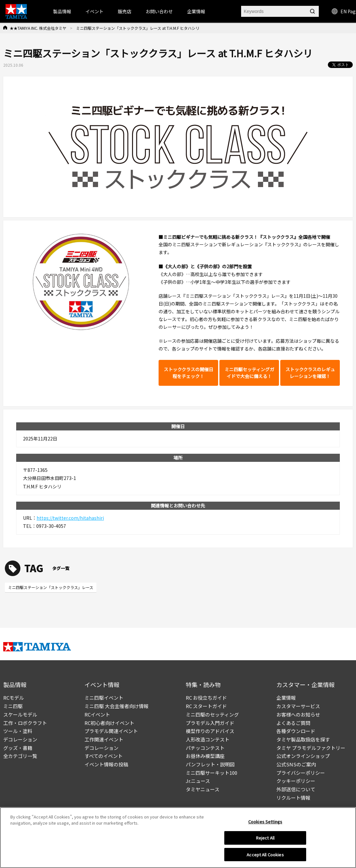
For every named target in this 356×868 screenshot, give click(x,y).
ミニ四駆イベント (104, 698)
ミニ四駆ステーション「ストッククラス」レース (51, 587)
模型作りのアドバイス (210, 731)
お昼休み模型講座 (205, 756)
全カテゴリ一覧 (20, 756)
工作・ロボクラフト (25, 723)
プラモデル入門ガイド (210, 723)
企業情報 (286, 698)
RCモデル (14, 698)
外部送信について (296, 789)
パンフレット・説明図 (210, 764)
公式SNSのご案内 (296, 764)
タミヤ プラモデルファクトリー (311, 748)
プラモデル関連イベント (111, 731)
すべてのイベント (104, 756)
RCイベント (97, 714)
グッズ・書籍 (18, 748)
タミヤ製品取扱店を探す (303, 739)
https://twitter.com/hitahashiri (70, 518)
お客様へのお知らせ (298, 714)
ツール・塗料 (18, 731)
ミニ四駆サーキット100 (211, 773)
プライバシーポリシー (301, 773)
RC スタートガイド (206, 706)
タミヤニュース (203, 789)
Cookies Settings (265, 824)
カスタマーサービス (298, 706)
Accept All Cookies (265, 857)
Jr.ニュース (198, 781)
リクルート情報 (293, 798)
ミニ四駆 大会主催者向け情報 (117, 706)
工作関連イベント (104, 739)
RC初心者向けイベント (109, 723)
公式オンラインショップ (303, 756)
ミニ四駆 (13, 706)
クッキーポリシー (296, 781)
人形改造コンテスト (208, 739)
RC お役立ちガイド (206, 698)
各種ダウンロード (296, 731)
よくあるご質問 (293, 723)
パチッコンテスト (205, 748)
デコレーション (20, 739)
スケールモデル (20, 714)
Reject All (265, 840)
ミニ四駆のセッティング (212, 714)
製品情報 (62, 11)
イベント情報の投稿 (106, 764)
